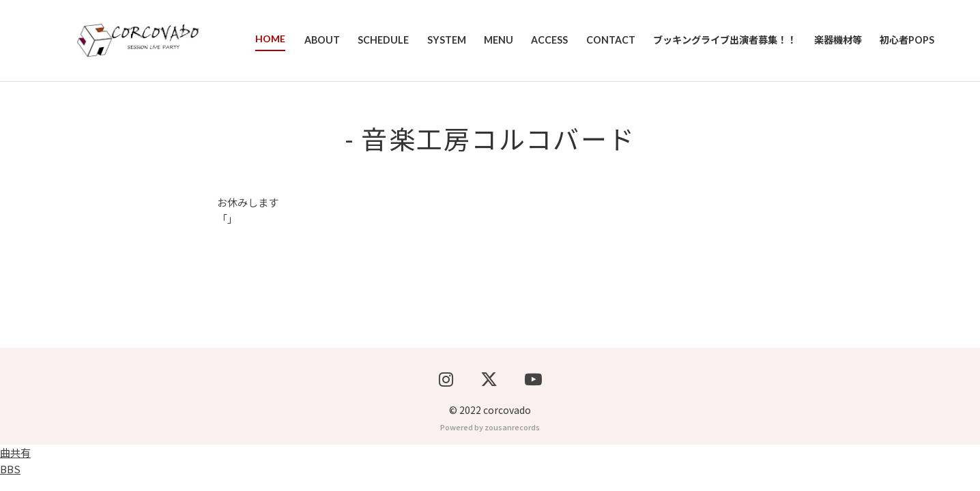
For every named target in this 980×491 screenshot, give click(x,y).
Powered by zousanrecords (490, 441)
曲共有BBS (15, 474)
